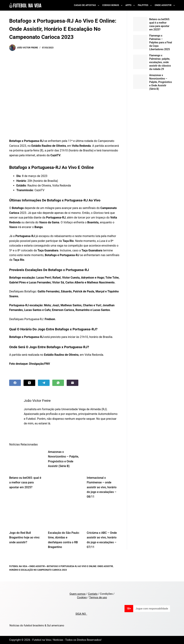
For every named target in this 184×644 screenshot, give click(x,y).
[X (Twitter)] (29, 383)
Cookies (82, 597)
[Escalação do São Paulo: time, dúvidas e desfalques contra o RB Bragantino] (65, 516)
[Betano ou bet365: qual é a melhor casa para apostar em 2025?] (26, 461)
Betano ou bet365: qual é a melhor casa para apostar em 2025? (25, 483)
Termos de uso (98, 597)
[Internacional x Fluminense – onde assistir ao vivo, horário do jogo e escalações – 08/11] (103, 461)
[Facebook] (15, 383)
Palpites (145, 5)
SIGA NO (81, 614)
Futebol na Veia (18, 566)
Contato (93, 594)
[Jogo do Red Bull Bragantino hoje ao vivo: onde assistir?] (26, 516)
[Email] (73, 383)
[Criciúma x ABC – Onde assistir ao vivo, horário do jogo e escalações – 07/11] (103, 516)
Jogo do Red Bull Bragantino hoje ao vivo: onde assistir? (25, 538)
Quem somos (78, 594)
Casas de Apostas (87, 5)
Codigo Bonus (113, 5)
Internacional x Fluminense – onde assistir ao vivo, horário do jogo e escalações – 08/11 (102, 487)
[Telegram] (44, 383)
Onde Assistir (165, 5)
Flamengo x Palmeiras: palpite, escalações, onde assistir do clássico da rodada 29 (160, 62)
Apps (131, 5)
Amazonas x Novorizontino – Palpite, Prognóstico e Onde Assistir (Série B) (161, 82)
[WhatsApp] (58, 383)
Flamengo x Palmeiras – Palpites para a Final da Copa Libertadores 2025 (161, 42)
